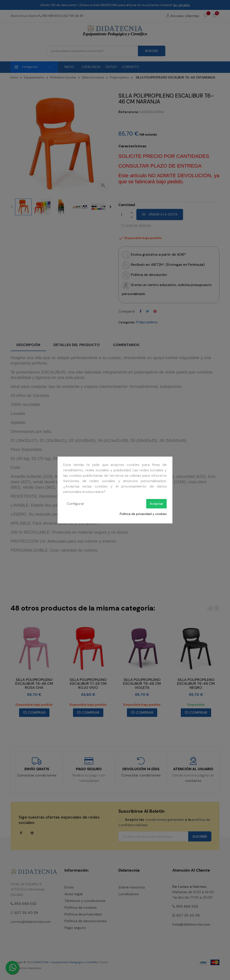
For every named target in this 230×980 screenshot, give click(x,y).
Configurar (75, 504)
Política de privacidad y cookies (143, 514)
